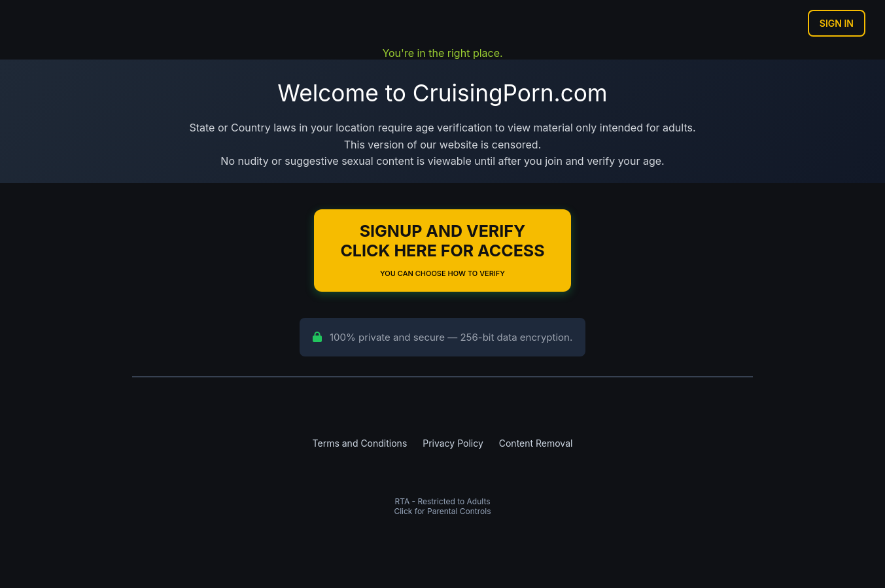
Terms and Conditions (360, 443)
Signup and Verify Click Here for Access (442, 250)
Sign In (837, 23)
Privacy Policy (453, 443)
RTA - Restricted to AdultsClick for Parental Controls (442, 506)
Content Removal (536, 443)
